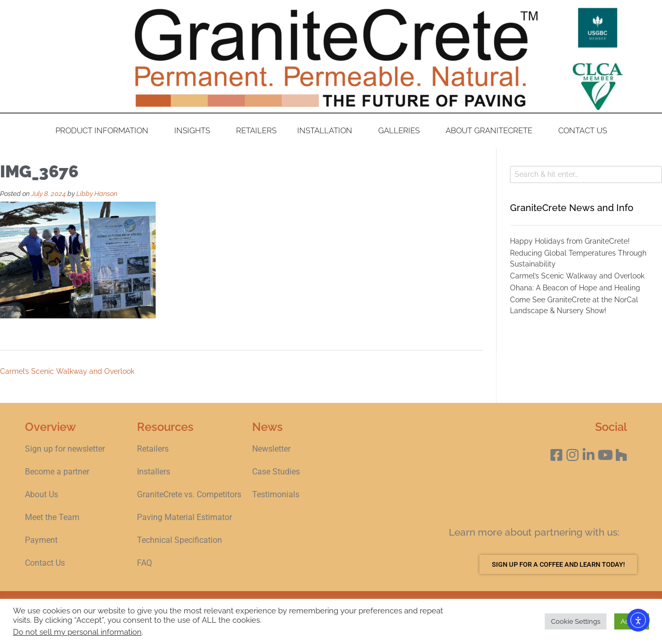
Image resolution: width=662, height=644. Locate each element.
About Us (42, 494)
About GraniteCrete (492, 131)
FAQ (144, 563)
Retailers (256, 131)
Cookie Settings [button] (576, 621)
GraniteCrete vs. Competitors (189, 494)
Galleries (402, 131)
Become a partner (57, 472)
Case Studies (276, 472)
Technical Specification (181, 540)
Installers (154, 472)
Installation (327, 131)
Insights (195, 131)
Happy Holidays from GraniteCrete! (570, 241)
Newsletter (271, 449)
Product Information (105, 131)
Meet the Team (52, 517)
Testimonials (276, 494)
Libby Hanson (97, 194)
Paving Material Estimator (184, 517)
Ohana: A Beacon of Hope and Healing (575, 288)
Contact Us (583, 131)
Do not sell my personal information (77, 632)
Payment (41, 540)
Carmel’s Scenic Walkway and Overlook (67, 371)
